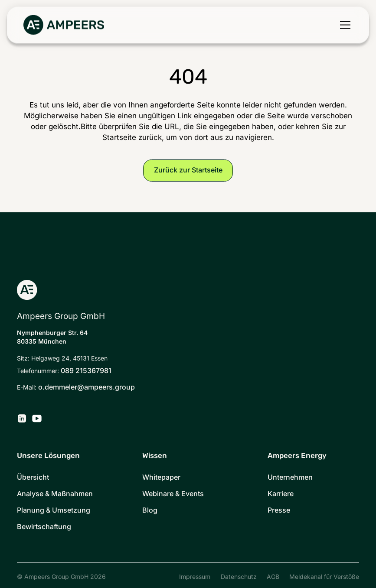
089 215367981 (86, 371)
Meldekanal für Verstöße (324, 577)
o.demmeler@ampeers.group (87, 387)
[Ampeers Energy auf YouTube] (37, 418)
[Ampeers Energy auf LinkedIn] (22, 418)
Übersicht (33, 477)
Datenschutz (239, 577)
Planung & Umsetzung (54, 510)
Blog (150, 510)
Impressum (195, 577)
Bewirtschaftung (44, 527)
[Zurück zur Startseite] (64, 25)
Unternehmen (290, 477)
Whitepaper (161, 477)
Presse (279, 510)
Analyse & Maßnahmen (55, 494)
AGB (273, 577)
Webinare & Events (173, 494)
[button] (343, 25)
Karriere (281, 494)
